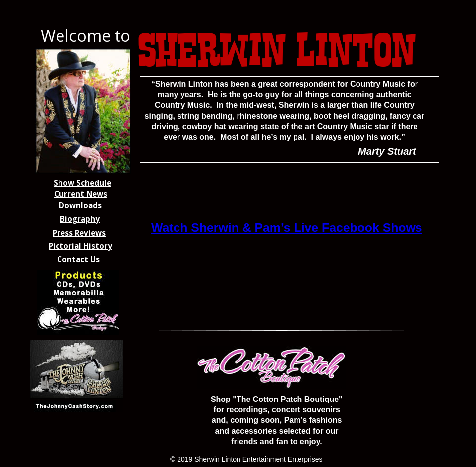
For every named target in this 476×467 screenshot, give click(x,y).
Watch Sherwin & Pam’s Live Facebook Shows (287, 228)
